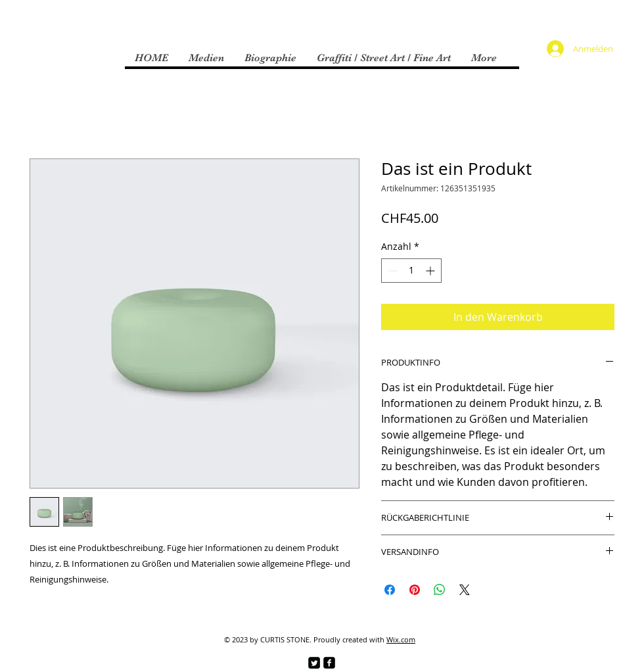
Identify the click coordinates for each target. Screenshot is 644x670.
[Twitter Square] (314, 663)
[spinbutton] (411, 271)
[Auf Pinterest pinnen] (415, 590)
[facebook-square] (329, 663)
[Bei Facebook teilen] (390, 590)
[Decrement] (391, 271)
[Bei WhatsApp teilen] (440, 590)
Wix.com (401, 639)
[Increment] (431, 271)
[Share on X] (465, 590)
